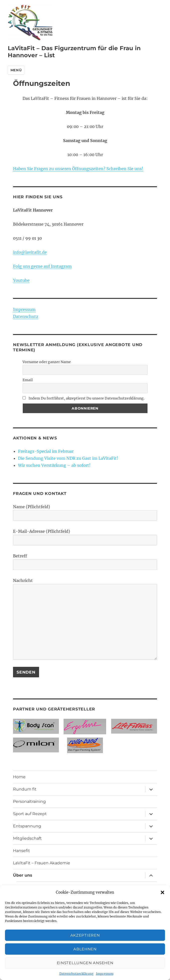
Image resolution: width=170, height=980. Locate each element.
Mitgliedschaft (27, 838)
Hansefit (22, 851)
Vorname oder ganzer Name (47, 362)
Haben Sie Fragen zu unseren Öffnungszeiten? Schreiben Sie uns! (78, 169)
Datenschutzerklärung (76, 974)
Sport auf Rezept (30, 814)
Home (19, 777)
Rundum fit (25, 789)
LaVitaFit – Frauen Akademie (42, 863)
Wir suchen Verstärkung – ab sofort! (54, 465)
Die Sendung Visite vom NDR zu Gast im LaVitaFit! (68, 458)
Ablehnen (85, 949)
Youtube (21, 280)
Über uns (23, 875)
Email (28, 380)
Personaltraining (29, 801)
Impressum (105, 974)
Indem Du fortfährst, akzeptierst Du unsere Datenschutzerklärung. (84, 398)
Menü (16, 70)
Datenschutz (26, 316)
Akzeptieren (85, 935)
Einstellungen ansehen (85, 963)
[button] (162, 892)
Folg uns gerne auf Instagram (42, 266)
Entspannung (27, 826)
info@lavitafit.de (30, 252)
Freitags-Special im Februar (46, 451)
